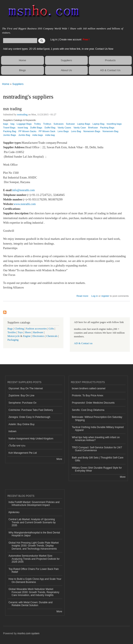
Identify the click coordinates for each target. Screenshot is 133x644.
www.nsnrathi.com (25, 204)
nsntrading (22, 115)
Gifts (51, 329)
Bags (10, 329)
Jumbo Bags (10, 135)
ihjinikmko (14, 512)
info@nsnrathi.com (23, 190)
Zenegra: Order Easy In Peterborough (29, 417)
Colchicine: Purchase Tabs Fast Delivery (31, 410)
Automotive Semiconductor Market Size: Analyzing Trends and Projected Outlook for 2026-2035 (34, 559)
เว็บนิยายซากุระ (17, 446)
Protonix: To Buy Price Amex (88, 396)
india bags (38, 135)
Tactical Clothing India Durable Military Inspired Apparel (98, 429)
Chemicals (52, 336)
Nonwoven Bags (92, 131)
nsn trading (12, 109)
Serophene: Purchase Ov (23, 403)
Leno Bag (76, 131)
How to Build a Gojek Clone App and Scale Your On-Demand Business (35, 580)
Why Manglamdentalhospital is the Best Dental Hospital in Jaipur (34, 534)
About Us (66, 70)
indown (12, 431)
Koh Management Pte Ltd (23, 453)
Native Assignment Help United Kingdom (31, 439)
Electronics (38, 336)
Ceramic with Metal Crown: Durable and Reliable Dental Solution (31, 604)
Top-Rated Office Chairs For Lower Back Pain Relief (34, 570)
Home (23, 60)
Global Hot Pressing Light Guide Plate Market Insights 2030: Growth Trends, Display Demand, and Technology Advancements (34, 546)
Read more (82, 295)
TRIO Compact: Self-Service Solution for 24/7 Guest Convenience (97, 449)
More (59, 459)
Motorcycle (14, 336)
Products (110, 60)
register (105, 296)
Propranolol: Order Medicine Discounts (93, 403)
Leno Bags (63, 131)
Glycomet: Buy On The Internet (26, 388)
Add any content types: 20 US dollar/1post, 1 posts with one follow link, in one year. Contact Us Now (58, 49)
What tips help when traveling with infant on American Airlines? (96, 439)
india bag (50, 135)
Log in (54, 40)
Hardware (38, 332)
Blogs (23, 70)
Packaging (13, 340)
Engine (27, 336)
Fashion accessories (36, 329)
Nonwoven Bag (110, 131)
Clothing (19, 329)
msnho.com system (28, 633)
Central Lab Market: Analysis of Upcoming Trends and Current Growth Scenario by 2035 (32, 522)
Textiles (12, 332)
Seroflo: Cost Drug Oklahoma (88, 410)
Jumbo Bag (24, 135)
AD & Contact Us (110, 70)
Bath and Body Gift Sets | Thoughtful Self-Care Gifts (98, 459)
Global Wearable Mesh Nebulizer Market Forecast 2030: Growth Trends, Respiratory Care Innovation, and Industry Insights (34, 592)
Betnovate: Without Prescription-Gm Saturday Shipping (97, 418)
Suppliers (66, 60)
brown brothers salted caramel (89, 388)
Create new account (71, 40)
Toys (20, 332)
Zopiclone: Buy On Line (21, 396)
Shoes (28, 332)
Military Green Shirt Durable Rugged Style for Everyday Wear (97, 469)
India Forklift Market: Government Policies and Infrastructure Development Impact (34, 504)
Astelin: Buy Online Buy (21, 424)
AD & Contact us (83, 343)
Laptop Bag (98, 124)
